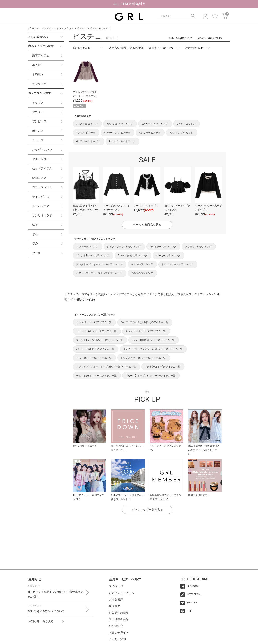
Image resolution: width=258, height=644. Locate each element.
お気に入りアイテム (122, 593)
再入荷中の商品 (119, 613)
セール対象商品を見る (147, 225)
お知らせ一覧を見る (41, 621)
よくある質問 (117, 639)
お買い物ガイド (119, 632)
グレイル (33, 28)
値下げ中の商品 (119, 619)
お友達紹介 (116, 626)
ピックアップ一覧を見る (147, 510)
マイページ (116, 586)
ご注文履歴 (116, 600)
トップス (46, 28)
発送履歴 (114, 606)
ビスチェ (81, 28)
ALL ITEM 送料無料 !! (129, 4)
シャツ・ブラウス (64, 28)
